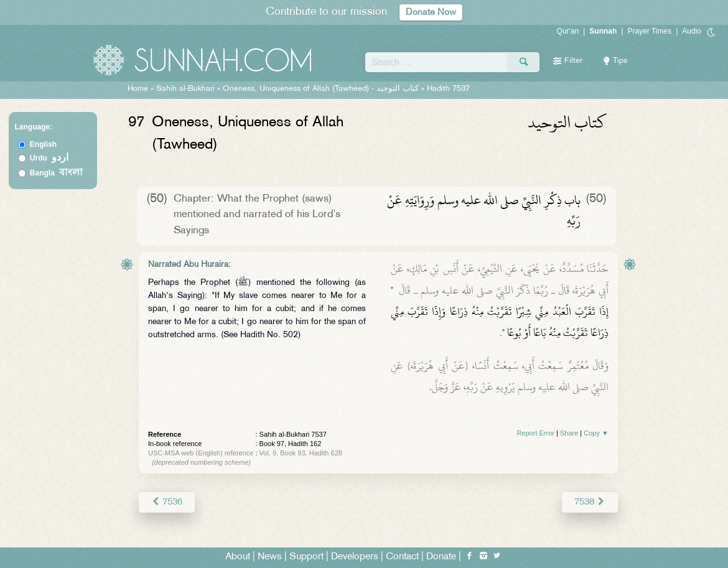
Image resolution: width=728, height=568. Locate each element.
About (238, 556)
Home (138, 89)
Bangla (56, 173)
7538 (590, 502)
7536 (166, 502)
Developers (355, 556)
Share (569, 433)
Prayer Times (649, 31)
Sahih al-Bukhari (185, 89)
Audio (692, 31)
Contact (402, 556)
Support (306, 556)
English (43, 144)
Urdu (49, 158)
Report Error (535, 433)
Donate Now (431, 12)
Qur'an (568, 31)
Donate (441, 556)
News (270, 556)
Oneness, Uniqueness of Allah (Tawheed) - (322, 89)
